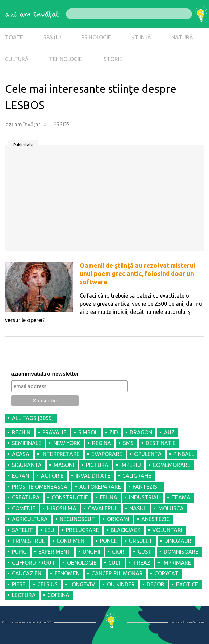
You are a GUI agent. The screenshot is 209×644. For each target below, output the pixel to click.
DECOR (155, 584)
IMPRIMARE (177, 563)
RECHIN (21, 432)
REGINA (102, 443)
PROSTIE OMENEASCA (40, 487)
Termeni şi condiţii (39, 622)
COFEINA (58, 595)
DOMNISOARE (181, 552)
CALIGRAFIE (137, 476)
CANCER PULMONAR (117, 573)
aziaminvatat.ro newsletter (45, 374)
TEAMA (181, 497)
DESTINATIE (161, 443)
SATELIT (22, 530)
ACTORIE (52, 476)
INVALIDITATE (93, 476)
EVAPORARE (107, 454)
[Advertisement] (104, 201)
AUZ (169, 432)
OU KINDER (121, 584)
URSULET (141, 541)
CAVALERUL (103, 508)
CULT (115, 563)
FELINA (109, 497)
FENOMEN (67, 573)
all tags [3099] (33, 418)
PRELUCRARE (82, 530)
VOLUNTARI (167, 530)
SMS (128, 443)
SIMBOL (88, 432)
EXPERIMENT (55, 552)
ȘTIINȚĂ (141, 37)
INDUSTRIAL (144, 497)
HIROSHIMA (62, 508)
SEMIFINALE (27, 443)
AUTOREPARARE (100, 487)
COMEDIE (24, 508)
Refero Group (198, 622)
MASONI (64, 465)
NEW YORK (67, 443)
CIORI (119, 552)
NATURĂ (182, 37)
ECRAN (20, 476)
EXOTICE (187, 584)
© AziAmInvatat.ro (13, 622)
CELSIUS (47, 584)
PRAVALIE (54, 432)
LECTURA (24, 595)
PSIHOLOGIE (96, 37)
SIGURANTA (27, 465)
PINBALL (184, 454)
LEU (49, 530)
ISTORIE (112, 59)
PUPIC (19, 552)
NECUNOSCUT (77, 519)
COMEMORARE (172, 465)
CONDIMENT (72, 541)
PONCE (109, 541)
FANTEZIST (147, 487)
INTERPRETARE (60, 454)
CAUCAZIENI (27, 573)
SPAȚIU (52, 37)
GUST (145, 552)
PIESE (19, 584)
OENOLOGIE (82, 563)
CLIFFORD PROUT (34, 563)
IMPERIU (131, 465)
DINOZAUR (178, 541)
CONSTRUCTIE (70, 497)
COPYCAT (166, 573)
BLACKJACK (126, 530)
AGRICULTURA (30, 519)
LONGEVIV (82, 584)
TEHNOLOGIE (66, 59)
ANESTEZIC (155, 519)
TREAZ (142, 563)
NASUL (138, 508)
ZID (114, 432)
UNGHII (91, 552)
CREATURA (26, 497)
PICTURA (97, 465)
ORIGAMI (118, 519)
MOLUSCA (171, 508)
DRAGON (141, 432)
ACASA (21, 454)
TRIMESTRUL (28, 541)
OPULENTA (148, 454)
